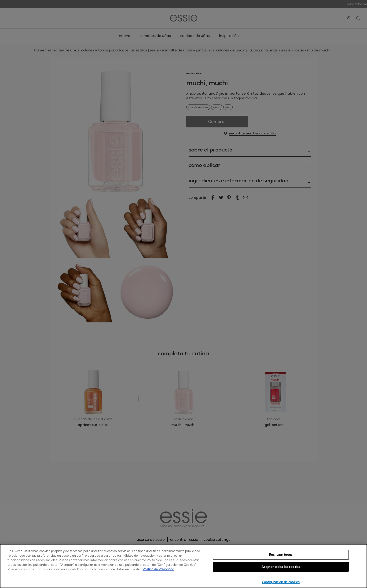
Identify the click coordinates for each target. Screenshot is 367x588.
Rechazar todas (281, 555)
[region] (183, 566)
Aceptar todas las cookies (281, 567)
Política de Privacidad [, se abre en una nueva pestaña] (158, 569)
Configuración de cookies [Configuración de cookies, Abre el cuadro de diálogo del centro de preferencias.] (281, 582)
